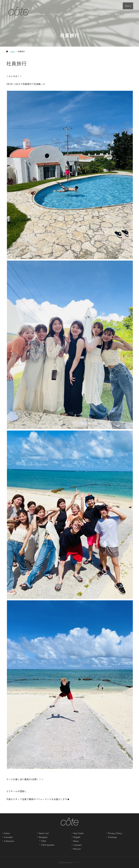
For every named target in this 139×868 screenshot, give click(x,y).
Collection (9, 841)
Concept (8, 837)
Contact (78, 845)
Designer (43, 837)
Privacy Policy (115, 833)
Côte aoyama (48, 845)
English (77, 837)
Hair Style (79, 833)
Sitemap (112, 837)
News (76, 841)
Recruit (77, 849)
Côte (44, 841)
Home (7, 833)
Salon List (44, 833)
